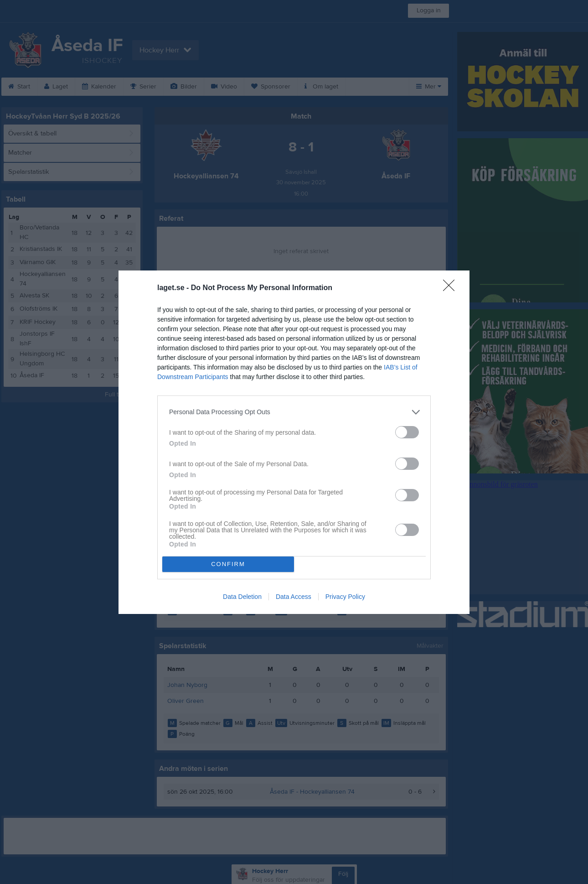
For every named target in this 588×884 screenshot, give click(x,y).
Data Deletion (242, 597)
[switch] (407, 432)
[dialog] (294, 442)
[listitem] (294, 412)
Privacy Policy (345, 597)
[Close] (452, 288)
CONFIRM (228, 564)
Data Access (294, 597)
